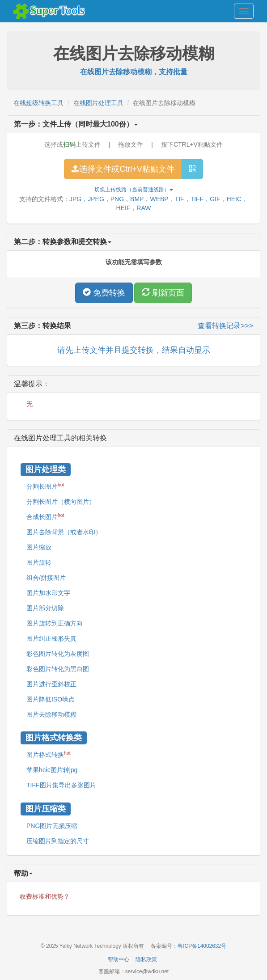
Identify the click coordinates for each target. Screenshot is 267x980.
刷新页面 (163, 293)
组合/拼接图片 (46, 578)
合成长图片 (45, 516)
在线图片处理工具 (98, 103)
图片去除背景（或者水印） (64, 532)
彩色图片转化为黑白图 (58, 669)
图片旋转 (39, 562)
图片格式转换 (49, 754)
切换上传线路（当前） (134, 190)
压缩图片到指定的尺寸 (58, 841)
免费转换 (104, 293)
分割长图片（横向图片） (61, 502)
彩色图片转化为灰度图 (58, 654)
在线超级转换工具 (38, 103)
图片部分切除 (45, 608)
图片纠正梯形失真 (51, 638)
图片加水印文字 (48, 593)
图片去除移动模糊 (51, 714)
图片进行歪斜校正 (51, 684)
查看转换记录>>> (225, 326)
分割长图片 (45, 486)
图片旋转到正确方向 (55, 623)
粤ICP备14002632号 (202, 946)
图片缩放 (39, 547)
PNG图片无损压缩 (52, 826)
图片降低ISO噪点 (51, 699)
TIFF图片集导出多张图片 (61, 785)
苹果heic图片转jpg (52, 770)
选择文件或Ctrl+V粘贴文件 (123, 169)
